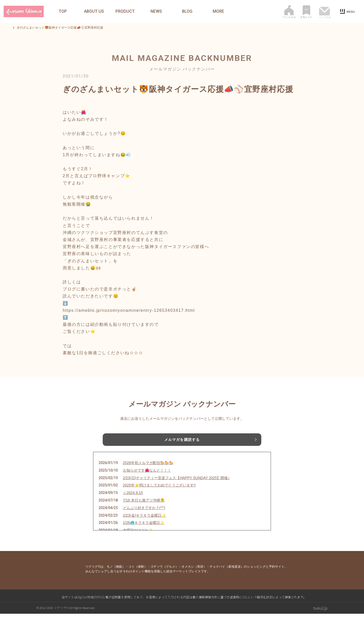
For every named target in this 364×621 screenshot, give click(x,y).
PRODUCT (125, 11)
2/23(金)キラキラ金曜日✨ (145, 522)
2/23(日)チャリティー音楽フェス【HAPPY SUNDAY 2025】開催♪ (176, 485)
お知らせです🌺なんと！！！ (147, 477)
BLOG (187, 11)
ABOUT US (94, 11)
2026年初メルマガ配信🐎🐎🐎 (148, 470)
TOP (63, 11)
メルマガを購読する (182, 441)
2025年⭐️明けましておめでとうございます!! (159, 492)
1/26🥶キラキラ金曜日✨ (144, 530)
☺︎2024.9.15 (133, 500)
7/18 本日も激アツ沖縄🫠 (144, 508)
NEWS (156, 11)
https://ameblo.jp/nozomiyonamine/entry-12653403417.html (129, 310)
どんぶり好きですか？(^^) (144, 515)
